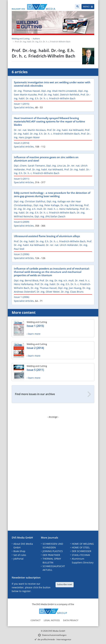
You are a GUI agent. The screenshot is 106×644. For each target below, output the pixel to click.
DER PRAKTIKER (51, 555)
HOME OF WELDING (83, 544)
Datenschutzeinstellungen (54, 635)
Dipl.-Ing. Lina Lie (56, 166)
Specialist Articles (24, 107)
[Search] (78, 7)
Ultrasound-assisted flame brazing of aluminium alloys (47, 236)
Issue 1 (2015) (22, 104)
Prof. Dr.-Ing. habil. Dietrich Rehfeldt (59, 95)
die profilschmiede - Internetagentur (54, 639)
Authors (36, 39)
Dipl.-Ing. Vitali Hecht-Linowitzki (59, 91)
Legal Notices (52, 620)
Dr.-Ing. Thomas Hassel (27, 91)
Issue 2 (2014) (22, 143)
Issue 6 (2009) (22, 222)
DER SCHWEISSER (82, 551)
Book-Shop (19, 551)
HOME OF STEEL (81, 547)
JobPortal (18, 559)
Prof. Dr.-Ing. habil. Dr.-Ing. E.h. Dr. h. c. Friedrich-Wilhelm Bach (50, 241)
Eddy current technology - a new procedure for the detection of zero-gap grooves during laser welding (52, 194)
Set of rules (20, 555)
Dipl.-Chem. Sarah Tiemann (29, 166)
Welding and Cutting (21, 39)
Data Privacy (71, 620)
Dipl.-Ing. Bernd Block (26, 280)
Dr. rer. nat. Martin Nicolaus (30, 130)
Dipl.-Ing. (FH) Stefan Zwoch (50, 216)
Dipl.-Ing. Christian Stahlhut (30, 201)
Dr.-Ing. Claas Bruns (72, 292)
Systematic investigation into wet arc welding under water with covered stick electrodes (52, 84)
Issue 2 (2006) (22, 254)
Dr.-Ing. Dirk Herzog (72, 205)
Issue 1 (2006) (22, 297)
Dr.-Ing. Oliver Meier (48, 292)
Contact (35, 620)
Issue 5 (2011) (22, 179)
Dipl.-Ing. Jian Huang (70, 288)
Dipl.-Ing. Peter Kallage (46, 205)
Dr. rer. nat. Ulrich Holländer (62, 245)
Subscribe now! (65, 584)
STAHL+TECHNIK (81, 555)
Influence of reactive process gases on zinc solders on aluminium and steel (46, 159)
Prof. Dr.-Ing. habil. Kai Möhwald (65, 130)
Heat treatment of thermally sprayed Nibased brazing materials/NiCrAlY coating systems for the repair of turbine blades (49, 121)
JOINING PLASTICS (53, 551)
